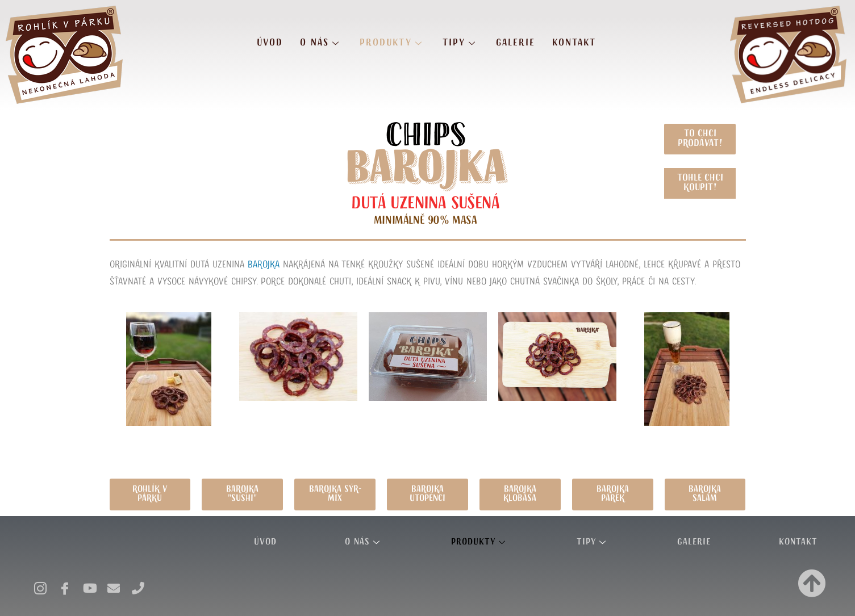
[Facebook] (64, 584)
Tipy (461, 42)
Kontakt (574, 42)
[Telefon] (137, 584)
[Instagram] (39, 584)
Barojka (264, 265)
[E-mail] (112, 584)
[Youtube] (88, 584)
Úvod (270, 42)
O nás (321, 42)
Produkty (393, 42)
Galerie (516, 42)
